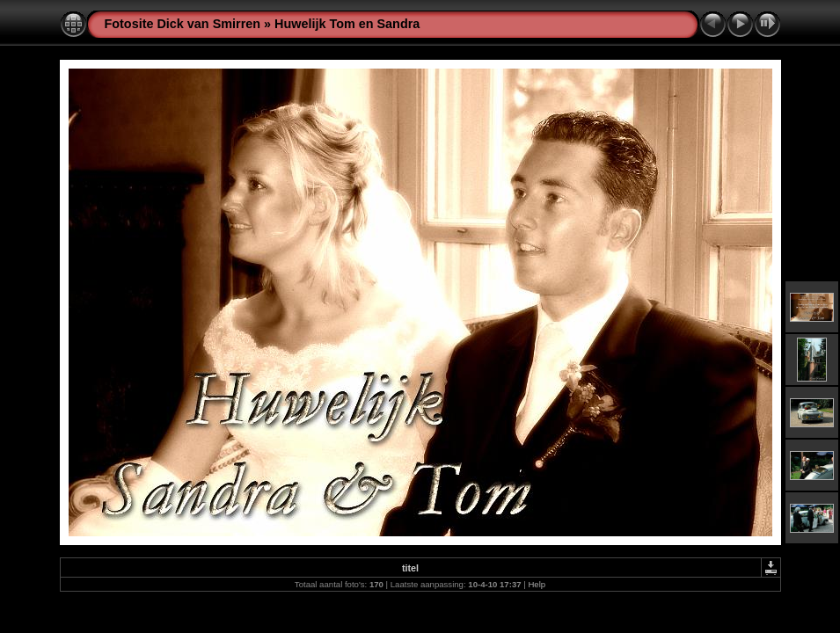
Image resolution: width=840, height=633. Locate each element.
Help (537, 584)
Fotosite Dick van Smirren (183, 24)
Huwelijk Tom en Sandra (347, 24)
